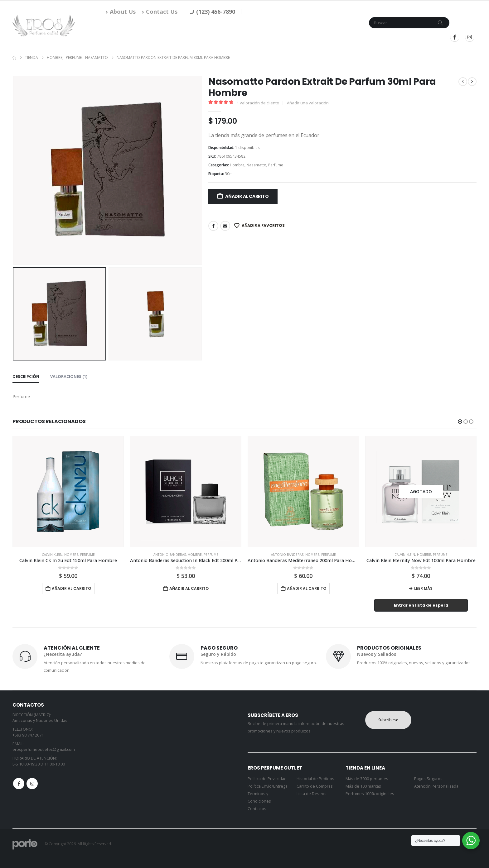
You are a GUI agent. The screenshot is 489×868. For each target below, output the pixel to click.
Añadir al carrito (247, 196)
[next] (472, 82)
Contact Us (160, 12)
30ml (229, 174)
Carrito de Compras (315, 786)
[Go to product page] (68, 491)
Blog (351, 37)
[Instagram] (470, 37)
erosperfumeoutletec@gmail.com (44, 749)
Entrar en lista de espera (421, 605)
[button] (460, 422)
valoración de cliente (258, 103)
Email (225, 226)
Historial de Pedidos (315, 779)
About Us (121, 12)
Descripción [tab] (26, 376)
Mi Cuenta (328, 37)
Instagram (32, 784)
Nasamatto (256, 165)
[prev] (463, 82)
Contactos (257, 809)
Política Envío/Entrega (268, 786)
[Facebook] (455, 37)
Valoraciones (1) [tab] (69, 376)
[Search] (440, 23)
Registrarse (423, 37)
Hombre (237, 165)
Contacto (300, 37)
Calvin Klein (52, 555)
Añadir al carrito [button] (71, 588)
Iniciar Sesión (381, 37)
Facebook (213, 226)
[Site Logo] (44, 26)
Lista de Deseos (312, 794)
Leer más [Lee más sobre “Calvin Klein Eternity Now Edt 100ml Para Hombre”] (423, 588)
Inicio (225, 37)
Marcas (270, 37)
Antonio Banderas (170, 555)
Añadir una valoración (308, 103)
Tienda (244, 37)
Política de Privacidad (267, 779)
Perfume (276, 165)
